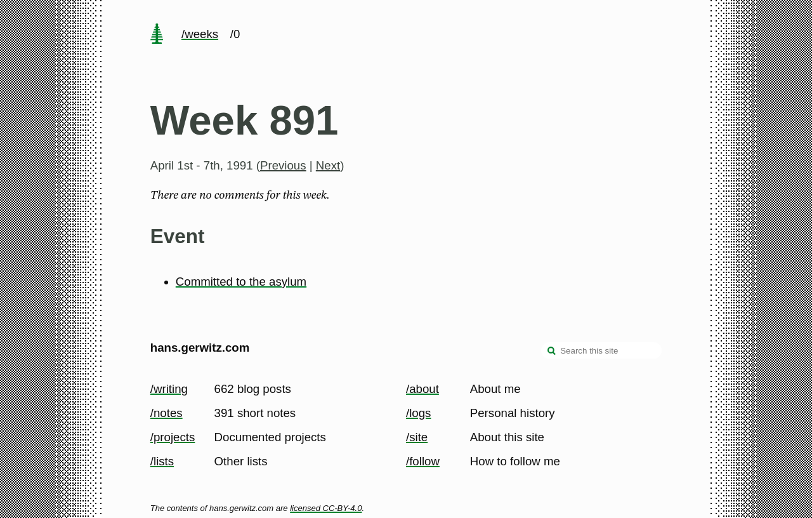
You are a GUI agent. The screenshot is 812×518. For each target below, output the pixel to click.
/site (417, 437)
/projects (173, 437)
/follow (423, 461)
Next (328, 165)
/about (422, 389)
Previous (283, 165)
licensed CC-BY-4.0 (326, 508)
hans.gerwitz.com (200, 348)
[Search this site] (601, 350)
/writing (169, 389)
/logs (418, 413)
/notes (167, 413)
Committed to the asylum (241, 282)
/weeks (200, 34)
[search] (552, 352)
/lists (162, 461)
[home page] (157, 35)
